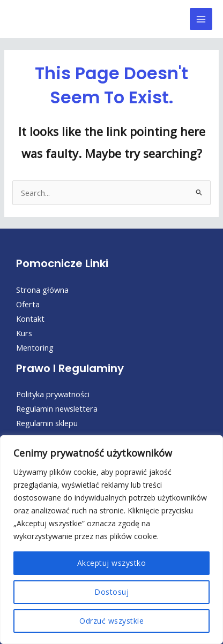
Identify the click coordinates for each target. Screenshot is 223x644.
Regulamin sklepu (47, 423)
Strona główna (42, 290)
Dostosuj (111, 592)
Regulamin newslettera (57, 408)
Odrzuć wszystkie (111, 621)
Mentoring (35, 347)
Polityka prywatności (53, 394)
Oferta (28, 304)
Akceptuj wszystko (112, 563)
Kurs (24, 333)
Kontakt (30, 319)
